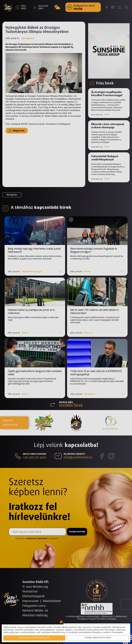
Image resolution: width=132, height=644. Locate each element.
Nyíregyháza (28, 38)
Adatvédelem (52, 601)
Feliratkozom (77, 532)
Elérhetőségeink (34, 596)
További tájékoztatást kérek (97, 638)
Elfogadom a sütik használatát (35, 638)
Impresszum (31, 601)
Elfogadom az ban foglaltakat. (37, 538)
